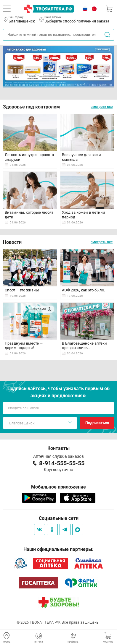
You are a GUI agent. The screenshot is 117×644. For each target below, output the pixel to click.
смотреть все (102, 107)
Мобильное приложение (59, 487)
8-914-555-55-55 (62, 463)
